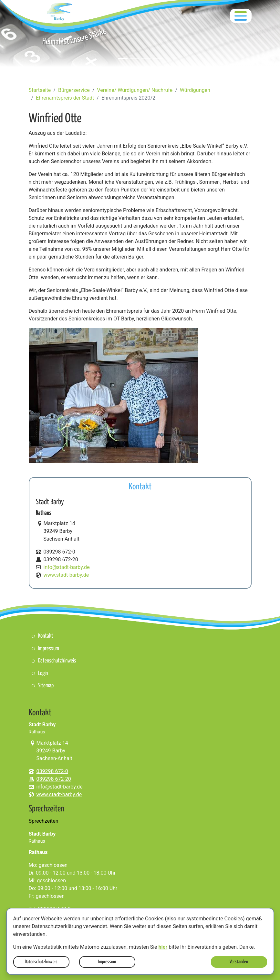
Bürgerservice (74, 90)
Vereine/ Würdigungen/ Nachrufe (135, 90)
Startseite (40, 90)
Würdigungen (195, 90)
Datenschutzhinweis (41, 962)
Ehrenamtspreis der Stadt (65, 98)
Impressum (107, 962)
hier (163, 947)
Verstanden (239, 962)
